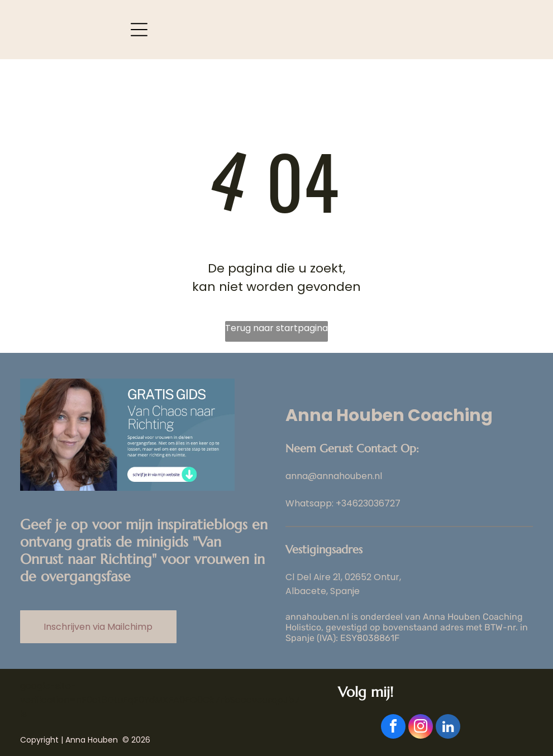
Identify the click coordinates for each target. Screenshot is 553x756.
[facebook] (393, 728)
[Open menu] (139, 30)
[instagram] (421, 728)
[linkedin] (448, 728)
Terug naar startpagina (276, 328)
